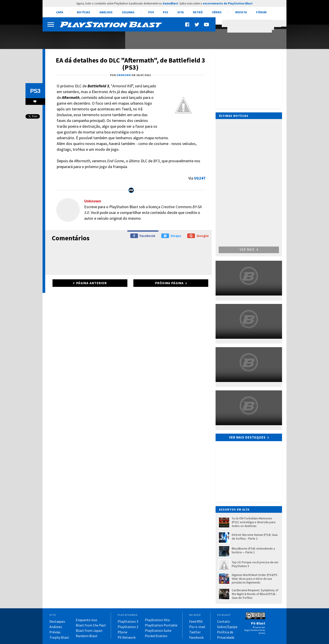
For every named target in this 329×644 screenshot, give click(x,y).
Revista (241, 12)
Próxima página (169, 283)
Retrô (198, 12)
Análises (106, 12)
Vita (181, 12)
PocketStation (156, 636)
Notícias (84, 12)
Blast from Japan (89, 630)
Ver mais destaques (247, 437)
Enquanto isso (87, 620)
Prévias (55, 632)
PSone (123, 632)
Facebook (143, 236)
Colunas (128, 12)
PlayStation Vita (157, 620)
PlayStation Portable (161, 625)
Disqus (171, 236)
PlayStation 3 (128, 621)
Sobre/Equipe (227, 627)
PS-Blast (258, 623)
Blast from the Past (91, 625)
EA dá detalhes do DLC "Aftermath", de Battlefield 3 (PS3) (130, 64)
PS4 (151, 12)
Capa (60, 12)
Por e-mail (197, 627)
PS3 (165, 12)
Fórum (261, 12)
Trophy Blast (59, 637)
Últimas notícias (234, 116)
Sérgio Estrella (251, 630)
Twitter (195, 632)
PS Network (127, 637)
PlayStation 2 (128, 627)
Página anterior (91, 283)
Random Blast (87, 636)
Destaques (57, 621)
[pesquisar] (251, 26)
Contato (224, 621)
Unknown (93, 201)
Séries (217, 12)
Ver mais (249, 250)
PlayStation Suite (158, 630)
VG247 (200, 178)
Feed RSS (196, 621)
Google (198, 236)
